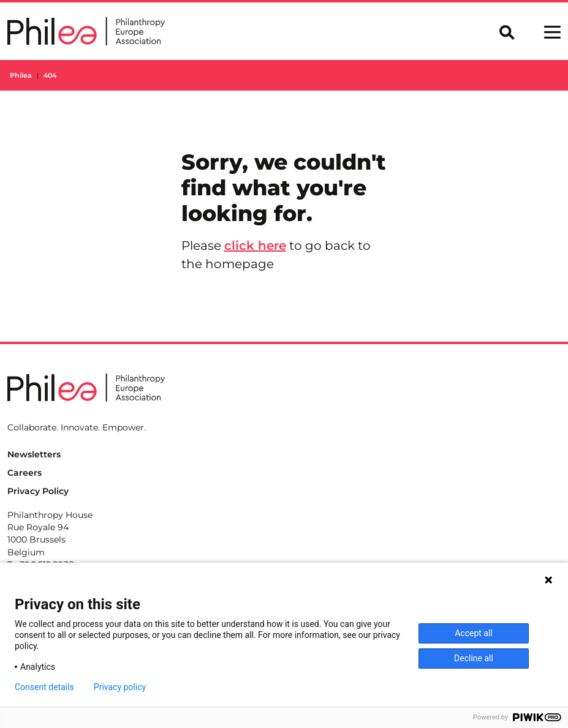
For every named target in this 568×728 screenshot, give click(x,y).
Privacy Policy (38, 491)
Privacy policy (120, 687)
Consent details (44, 687)
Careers (25, 473)
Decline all (474, 658)
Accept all (474, 633)
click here (255, 246)
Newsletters (34, 454)
